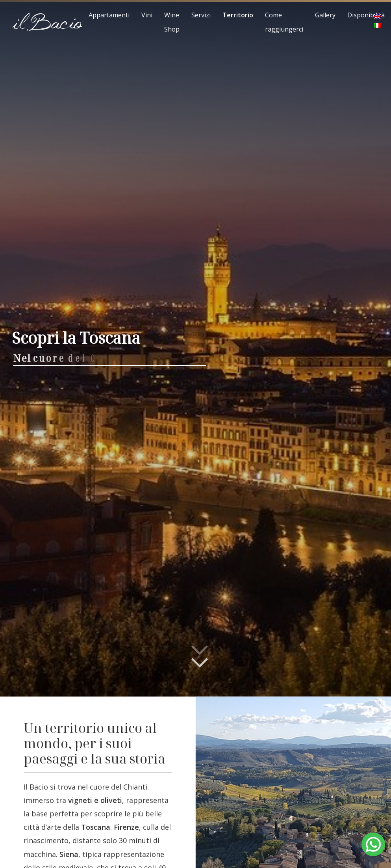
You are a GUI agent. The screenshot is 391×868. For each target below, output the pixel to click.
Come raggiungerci (284, 22)
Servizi (201, 15)
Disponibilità (366, 15)
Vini (147, 15)
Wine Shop (172, 22)
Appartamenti (109, 15)
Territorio (238, 15)
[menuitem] (377, 17)
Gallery (325, 15)
